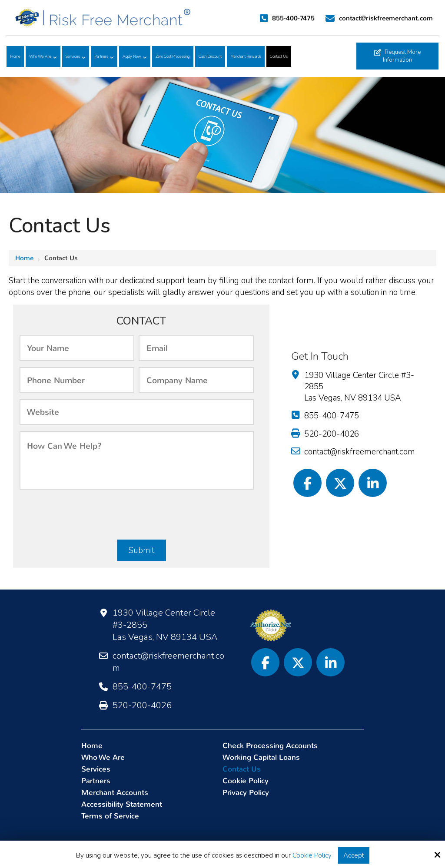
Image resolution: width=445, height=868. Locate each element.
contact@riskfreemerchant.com (387, 18)
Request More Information (397, 56)
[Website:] (137, 412)
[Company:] (196, 380)
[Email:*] (196, 348)
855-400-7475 (293, 18)
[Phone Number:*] (77, 380)
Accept (354, 855)
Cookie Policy (312, 855)
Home (24, 258)
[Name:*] (77, 348)
